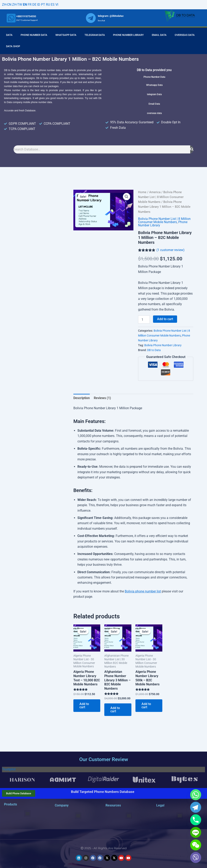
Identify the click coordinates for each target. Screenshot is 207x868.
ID (39, 5)
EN (25, 5)
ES (53, 5)
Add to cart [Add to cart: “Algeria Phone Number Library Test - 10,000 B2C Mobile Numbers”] (84, 706)
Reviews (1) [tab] (102, 398)
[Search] (192, 149)
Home (142, 192)
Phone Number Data (34, 35)
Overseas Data (185, 35)
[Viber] (196, 857)
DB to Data (154, 350)
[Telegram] (196, 807)
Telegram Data (95, 35)
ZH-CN (7, 5)
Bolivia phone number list (143, 591)
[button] (127, 197)
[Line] (196, 832)
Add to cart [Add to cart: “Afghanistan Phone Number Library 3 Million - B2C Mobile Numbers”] (115, 710)
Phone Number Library (128, 35)
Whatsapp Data (66, 35)
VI (57, 5)
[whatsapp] (11, 18)
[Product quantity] (144, 320)
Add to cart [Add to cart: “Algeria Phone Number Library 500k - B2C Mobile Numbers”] (146, 706)
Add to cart (165, 319)
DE (34, 5)
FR (30, 5)
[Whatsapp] (196, 795)
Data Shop (13, 46)
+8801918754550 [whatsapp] (26, 16)
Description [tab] (82, 398)
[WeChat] (196, 845)
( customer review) (171, 250)
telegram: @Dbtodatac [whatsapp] (111, 16)
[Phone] (196, 820)
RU (48, 5)
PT (43, 5)
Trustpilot (9, 769)
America (155, 192)
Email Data (159, 35)
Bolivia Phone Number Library (163, 345)
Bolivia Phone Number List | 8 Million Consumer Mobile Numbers (161, 197)
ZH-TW (17, 5)
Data (9, 35)
